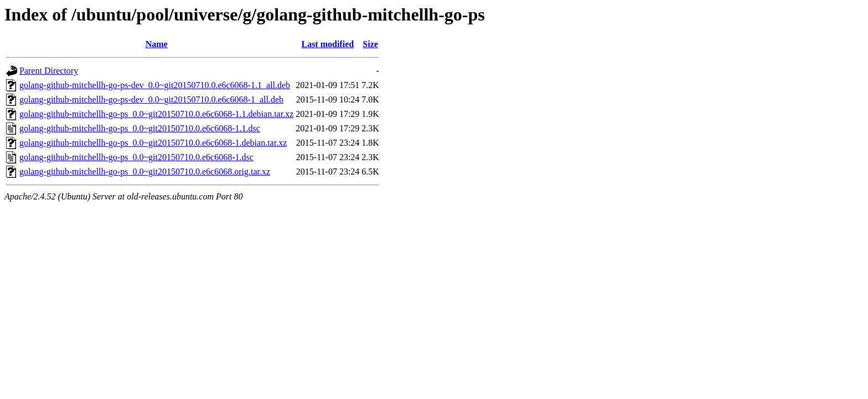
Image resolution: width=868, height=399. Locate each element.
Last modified (327, 44)
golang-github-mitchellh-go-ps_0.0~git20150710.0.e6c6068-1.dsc (136, 157)
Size (370, 44)
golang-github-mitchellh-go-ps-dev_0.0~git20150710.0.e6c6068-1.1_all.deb (155, 85)
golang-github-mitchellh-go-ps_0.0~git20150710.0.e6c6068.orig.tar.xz (145, 172)
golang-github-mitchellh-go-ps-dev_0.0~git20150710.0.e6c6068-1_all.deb (151, 99)
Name (157, 44)
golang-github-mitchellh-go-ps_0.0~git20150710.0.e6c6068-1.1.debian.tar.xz (156, 114)
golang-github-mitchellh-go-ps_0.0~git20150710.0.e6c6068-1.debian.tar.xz (153, 143)
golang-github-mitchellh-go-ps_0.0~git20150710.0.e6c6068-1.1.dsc (140, 128)
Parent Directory (49, 71)
